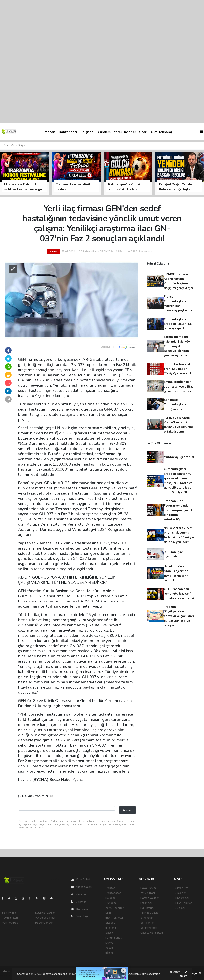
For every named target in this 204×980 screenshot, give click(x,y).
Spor (143, 132)
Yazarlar (79, 894)
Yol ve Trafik (148, 893)
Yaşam (109, 948)
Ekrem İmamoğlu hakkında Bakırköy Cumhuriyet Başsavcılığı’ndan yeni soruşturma (177, 346)
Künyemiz (80, 909)
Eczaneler (146, 903)
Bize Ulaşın (80, 916)
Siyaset (110, 923)
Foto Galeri (81, 880)
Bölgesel (87, 132)
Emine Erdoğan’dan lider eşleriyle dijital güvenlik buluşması (178, 386)
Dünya (109, 943)
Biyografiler (182, 898)
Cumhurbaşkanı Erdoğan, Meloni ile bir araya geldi (178, 324)
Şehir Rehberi (149, 928)
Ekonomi (111, 928)
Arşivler (78, 902)
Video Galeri (81, 887)
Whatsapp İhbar (45, 918)
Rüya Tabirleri (184, 903)
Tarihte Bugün (149, 913)
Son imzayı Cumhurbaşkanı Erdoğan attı (175, 404)
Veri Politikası (10, 923)
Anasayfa (9, 146)
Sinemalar (147, 918)
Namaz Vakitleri (150, 898)
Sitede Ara (182, 888)
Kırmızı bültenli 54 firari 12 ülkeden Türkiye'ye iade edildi (179, 369)
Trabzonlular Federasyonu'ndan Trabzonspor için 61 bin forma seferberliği (178, 510)
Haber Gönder (44, 923)
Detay (175, 972)
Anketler (181, 893)
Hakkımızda (9, 913)
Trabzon (49, 132)
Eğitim (109, 953)
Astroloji (180, 908)
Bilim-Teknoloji (161, 132)
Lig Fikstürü (147, 908)
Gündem (104, 132)
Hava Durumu (149, 888)
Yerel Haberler (125, 132)
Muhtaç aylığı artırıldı (179, 457)
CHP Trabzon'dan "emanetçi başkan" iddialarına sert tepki (179, 594)
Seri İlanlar (147, 923)
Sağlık (22, 146)
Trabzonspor (68, 132)
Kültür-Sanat (113, 938)
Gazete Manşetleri (152, 933)
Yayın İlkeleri (10, 918)
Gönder (127, 810)
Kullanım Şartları (45, 913)
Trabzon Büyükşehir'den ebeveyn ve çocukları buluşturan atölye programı (179, 616)
